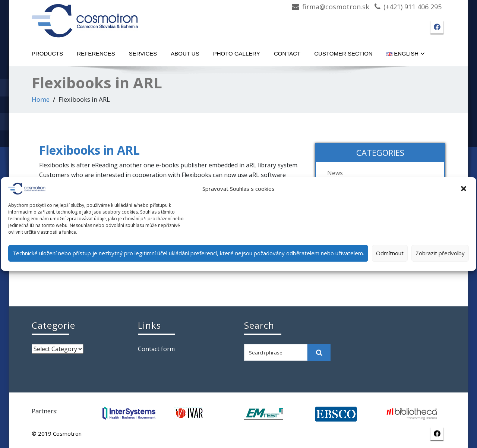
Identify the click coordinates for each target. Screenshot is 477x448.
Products (47, 53)
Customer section (343, 53)
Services (143, 53)
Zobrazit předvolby (440, 253)
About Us (185, 53)
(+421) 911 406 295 (413, 7)
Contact (287, 53)
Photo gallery (237, 53)
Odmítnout (390, 253)
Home (41, 99)
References (96, 53)
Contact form (156, 349)
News (335, 173)
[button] (464, 189)
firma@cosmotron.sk (336, 7)
